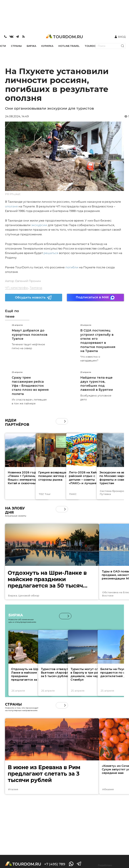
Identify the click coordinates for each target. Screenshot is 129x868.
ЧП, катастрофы (17, 288)
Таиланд (36, 288)
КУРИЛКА (47, 46)
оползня (11, 206)
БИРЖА (31, 46)
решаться (51, 253)
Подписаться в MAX (95, 298)
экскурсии (39, 225)
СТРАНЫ (16, 46)
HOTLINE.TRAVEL (69, 46)
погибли (72, 267)
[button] (65, 421)
